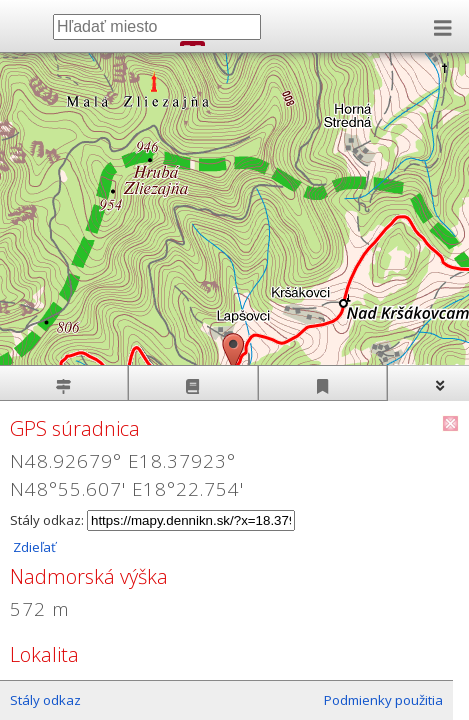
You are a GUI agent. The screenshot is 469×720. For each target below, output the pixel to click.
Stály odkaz (45, 700)
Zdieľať (33, 547)
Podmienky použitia (383, 700)
